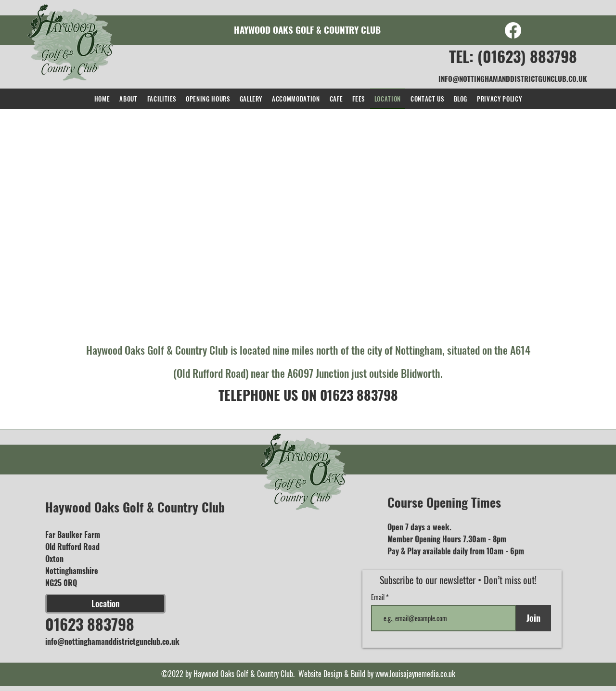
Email (379, 597)
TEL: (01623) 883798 (513, 56)
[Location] (105, 604)
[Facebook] (513, 30)
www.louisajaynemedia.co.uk (415, 674)
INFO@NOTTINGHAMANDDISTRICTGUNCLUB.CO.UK (513, 78)
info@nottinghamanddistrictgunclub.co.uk (112, 641)
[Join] (533, 618)
